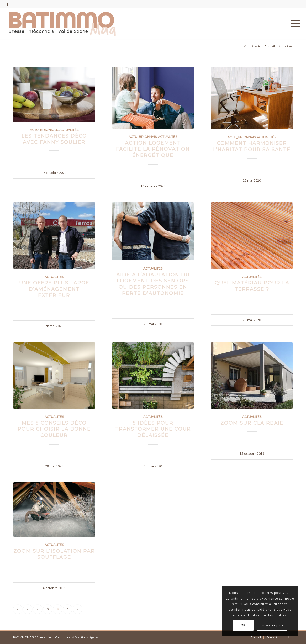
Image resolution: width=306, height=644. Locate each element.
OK (243, 625)
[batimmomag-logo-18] (62, 23)
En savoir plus (272, 625)
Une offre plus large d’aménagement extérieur (54, 289)
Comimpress (64, 637)
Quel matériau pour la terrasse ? (252, 286)
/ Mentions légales (86, 637)
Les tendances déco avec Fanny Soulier (54, 139)
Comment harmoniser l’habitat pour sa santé (252, 146)
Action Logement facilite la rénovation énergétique (153, 149)
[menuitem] (294, 23)
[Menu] (294, 23)
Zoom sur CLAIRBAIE (252, 423)
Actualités (69, 130)
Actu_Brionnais (44, 130)
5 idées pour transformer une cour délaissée (153, 429)
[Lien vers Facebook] (8, 4)
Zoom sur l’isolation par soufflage (54, 554)
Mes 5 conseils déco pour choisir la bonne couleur (54, 429)
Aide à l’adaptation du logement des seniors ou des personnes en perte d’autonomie (153, 284)
